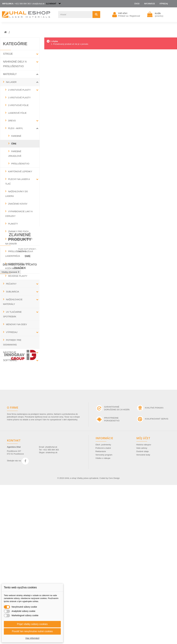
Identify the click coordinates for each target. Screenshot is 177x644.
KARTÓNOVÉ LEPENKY (20, 171)
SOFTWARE (10, 360)
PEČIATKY (11, 284)
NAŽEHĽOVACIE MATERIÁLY (13, 302)
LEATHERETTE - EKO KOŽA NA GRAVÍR (18, 266)
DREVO (12, 121)
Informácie (150, 4)
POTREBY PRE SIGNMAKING (12, 342)
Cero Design (114, 637)
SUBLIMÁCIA (12, 292)
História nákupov (144, 604)
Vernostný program (104, 614)
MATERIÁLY (10, 74)
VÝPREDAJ (164, 4)
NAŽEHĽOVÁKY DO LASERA (17, 194)
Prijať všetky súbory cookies (32, 624)
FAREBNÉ (16, 136)
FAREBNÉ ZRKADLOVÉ (15, 154)
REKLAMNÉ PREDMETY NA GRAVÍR (19, 241)
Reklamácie (101, 610)
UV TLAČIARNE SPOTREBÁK (12, 314)
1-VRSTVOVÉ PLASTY (19, 98)
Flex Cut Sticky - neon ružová (28, 391)
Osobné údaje (142, 610)
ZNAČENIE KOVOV (17, 204)
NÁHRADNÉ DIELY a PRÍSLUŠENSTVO (15, 64)
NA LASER (11, 82)
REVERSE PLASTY (17, 276)
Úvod (137, 4)
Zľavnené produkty (20, 376)
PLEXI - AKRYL (15, 128)
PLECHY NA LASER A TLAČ (17, 181)
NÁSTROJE (10, 352)
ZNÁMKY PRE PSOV (18, 231)
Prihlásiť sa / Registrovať (129, 16)
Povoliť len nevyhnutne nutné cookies (32, 631)
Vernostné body (143, 614)
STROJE (8, 54)
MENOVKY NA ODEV (16, 324)
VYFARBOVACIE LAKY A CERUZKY (19, 214)
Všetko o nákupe (103, 617)
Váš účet (123, 13)
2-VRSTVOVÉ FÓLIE (18, 105)
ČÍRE (13, 144)
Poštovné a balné (103, 607)
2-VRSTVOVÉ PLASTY (19, 90)
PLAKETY (13, 224)
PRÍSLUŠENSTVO (20, 164)
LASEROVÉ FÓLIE (17, 113)
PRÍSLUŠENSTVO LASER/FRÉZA (16, 254)
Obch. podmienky (103, 604)
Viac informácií (32, 638)
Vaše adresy (142, 607)
